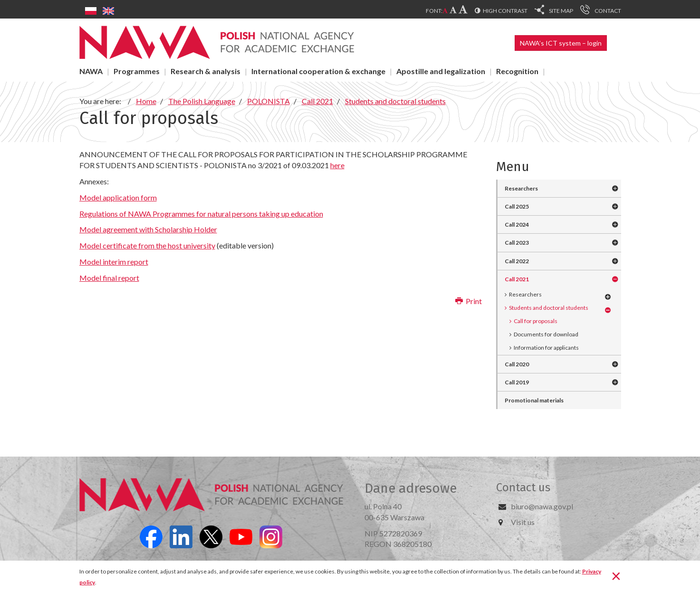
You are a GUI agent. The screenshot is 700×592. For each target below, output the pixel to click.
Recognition (517, 71)
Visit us (523, 522)
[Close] (616, 575)
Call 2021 (517, 279)
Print (469, 301)
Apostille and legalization (441, 71)
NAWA (91, 71)
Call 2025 (517, 206)
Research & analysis (206, 71)
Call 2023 (517, 243)
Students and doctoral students (549, 308)
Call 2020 (517, 364)
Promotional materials (534, 400)
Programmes (137, 71)
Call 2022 (517, 261)
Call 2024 (517, 224)
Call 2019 (517, 382)
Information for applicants (546, 348)
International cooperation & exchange (318, 71)
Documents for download (546, 334)
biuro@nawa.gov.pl (542, 506)
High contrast (505, 11)
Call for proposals (536, 321)
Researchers (521, 188)
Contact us (523, 487)
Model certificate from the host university (147, 245)
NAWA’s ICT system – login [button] (561, 43)
